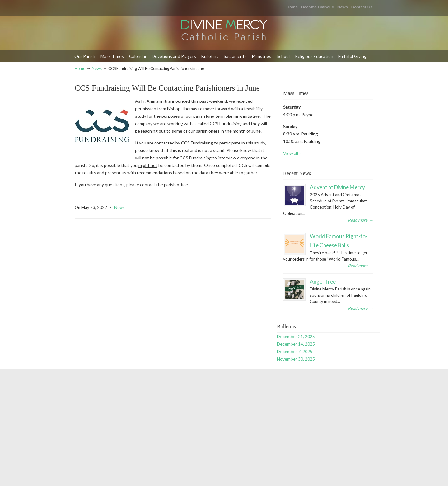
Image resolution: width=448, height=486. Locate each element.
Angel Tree (323, 282)
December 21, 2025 (296, 336)
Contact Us (362, 7)
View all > (292, 153)
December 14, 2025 (296, 344)
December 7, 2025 (295, 351)
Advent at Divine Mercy (337, 187)
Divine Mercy (224, 31)
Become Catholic (317, 7)
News (343, 7)
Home (292, 7)
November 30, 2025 (296, 359)
